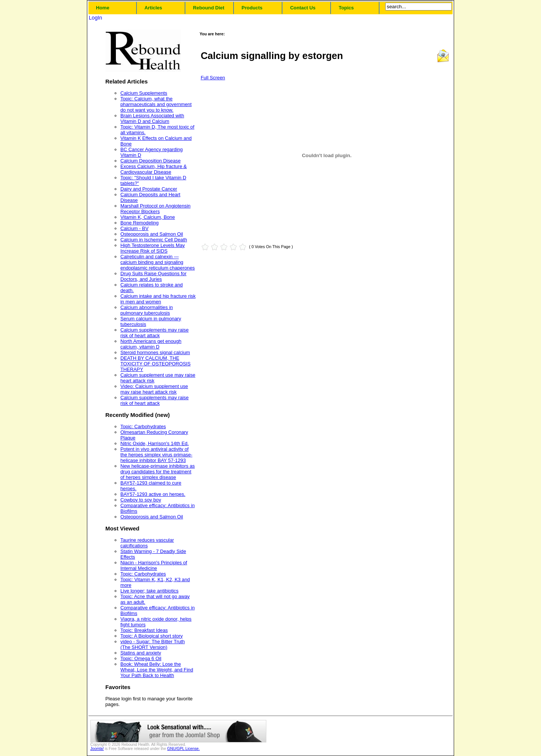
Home (103, 8)
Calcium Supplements (144, 93)
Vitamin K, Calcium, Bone (148, 217)
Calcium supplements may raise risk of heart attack (154, 333)
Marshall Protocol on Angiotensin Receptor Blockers (155, 209)
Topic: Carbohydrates (143, 426)
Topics (346, 8)
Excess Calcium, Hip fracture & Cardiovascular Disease (153, 169)
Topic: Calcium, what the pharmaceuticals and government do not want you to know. (156, 104)
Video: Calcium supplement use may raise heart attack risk (154, 389)
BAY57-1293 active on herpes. (153, 494)
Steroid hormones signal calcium (155, 352)
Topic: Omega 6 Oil (141, 658)
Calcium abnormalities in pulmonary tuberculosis (147, 310)
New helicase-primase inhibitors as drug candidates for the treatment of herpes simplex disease (158, 472)
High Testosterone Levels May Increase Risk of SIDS (153, 248)
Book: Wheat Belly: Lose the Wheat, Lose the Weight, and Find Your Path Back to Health (157, 670)
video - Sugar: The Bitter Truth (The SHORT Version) (153, 644)
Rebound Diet (209, 8)
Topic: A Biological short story (152, 636)
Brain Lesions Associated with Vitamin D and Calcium (152, 118)
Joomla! (97, 749)
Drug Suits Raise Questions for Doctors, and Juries (153, 276)
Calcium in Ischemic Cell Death (154, 240)
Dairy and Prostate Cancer (149, 189)
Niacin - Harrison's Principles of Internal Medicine (154, 565)
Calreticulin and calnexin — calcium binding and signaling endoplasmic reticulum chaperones (158, 262)
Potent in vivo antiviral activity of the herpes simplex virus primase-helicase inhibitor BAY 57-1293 (156, 455)
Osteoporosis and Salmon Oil (152, 234)
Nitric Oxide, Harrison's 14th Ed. (155, 443)
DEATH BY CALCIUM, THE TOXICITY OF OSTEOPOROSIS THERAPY (156, 364)
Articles (153, 8)
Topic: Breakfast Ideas (144, 630)
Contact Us (303, 8)
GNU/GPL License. (183, 749)
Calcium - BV (134, 228)
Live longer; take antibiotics (149, 591)
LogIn (95, 18)
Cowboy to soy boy (141, 500)
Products (252, 8)
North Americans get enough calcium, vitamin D (151, 344)
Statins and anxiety (141, 653)
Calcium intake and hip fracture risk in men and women (158, 299)
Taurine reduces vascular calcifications (147, 543)
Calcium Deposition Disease (150, 161)
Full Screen (213, 78)
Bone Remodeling (140, 223)
